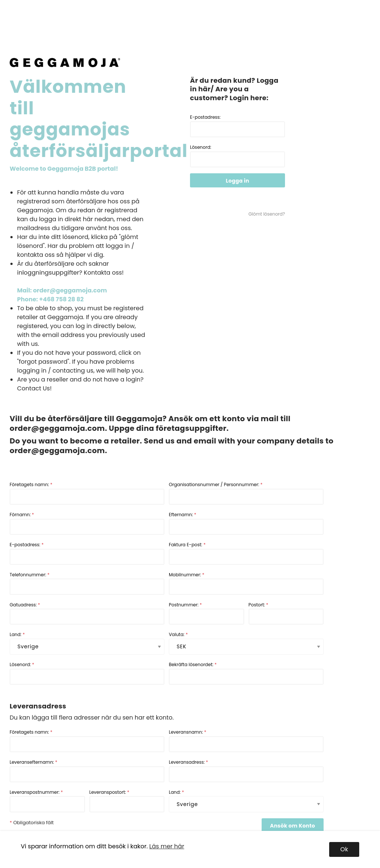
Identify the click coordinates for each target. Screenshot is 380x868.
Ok (344, 849)
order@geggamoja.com (57, 428)
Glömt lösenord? (267, 214)
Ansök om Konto (293, 826)
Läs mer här (167, 846)
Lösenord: (237, 156)
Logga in (238, 181)
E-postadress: (237, 126)
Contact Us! (34, 388)
